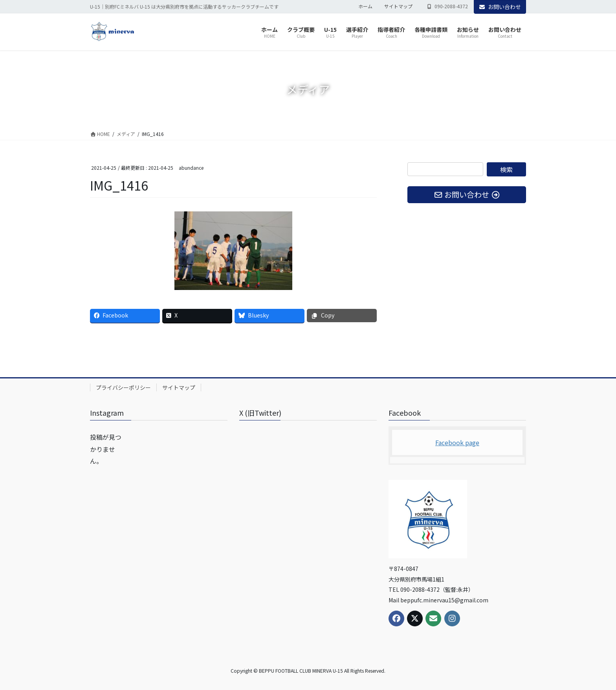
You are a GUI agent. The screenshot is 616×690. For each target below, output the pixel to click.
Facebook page (457, 442)
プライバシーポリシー (123, 387)
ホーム (365, 6)
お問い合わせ (500, 7)
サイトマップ (398, 6)
